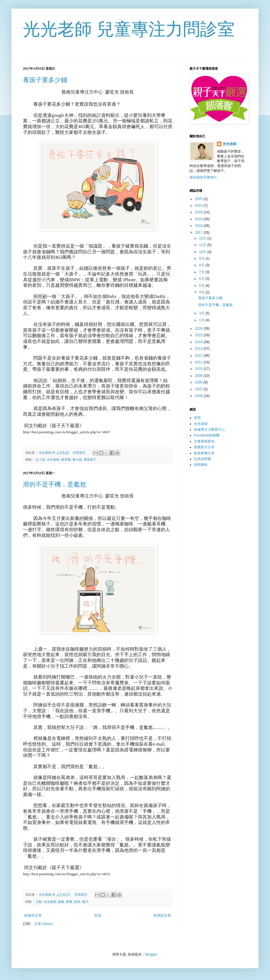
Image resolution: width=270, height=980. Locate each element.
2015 (199, 335)
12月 (203, 238)
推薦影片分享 (204, 447)
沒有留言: (80, 453)
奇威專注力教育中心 (209, 430)
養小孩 (77, 459)
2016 (199, 328)
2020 (199, 212)
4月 (202, 292)
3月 (202, 313)
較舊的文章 (162, 916)
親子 (85, 902)
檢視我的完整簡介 (203, 177)
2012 (199, 356)
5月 (202, 286)
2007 (199, 389)
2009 (199, 376)
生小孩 (40, 459)
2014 (199, 342)
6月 (202, 279)
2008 (199, 382)
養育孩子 (90, 459)
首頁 (98, 916)
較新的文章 (33, 916)
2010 (199, 369)
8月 (202, 265)
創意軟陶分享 (204, 453)
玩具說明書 (203, 459)
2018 (199, 226)
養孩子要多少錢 (45, 80)
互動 (39, 902)
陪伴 (77, 902)
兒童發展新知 (204, 441)
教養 (69, 902)
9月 (202, 259)
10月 (203, 252)
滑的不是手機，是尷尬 (55, 484)
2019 (199, 219)
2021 (199, 206)
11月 (203, 245)
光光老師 (53, 459)
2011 (199, 362)
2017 (199, 233)
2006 (199, 396)
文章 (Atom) (43, 924)
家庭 (61, 902)
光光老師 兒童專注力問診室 (129, 29)
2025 (199, 199)
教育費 (66, 459)
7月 (202, 272)
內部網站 (201, 465)
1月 (202, 320)
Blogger (151, 954)
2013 (199, 349)
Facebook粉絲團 (207, 435)
